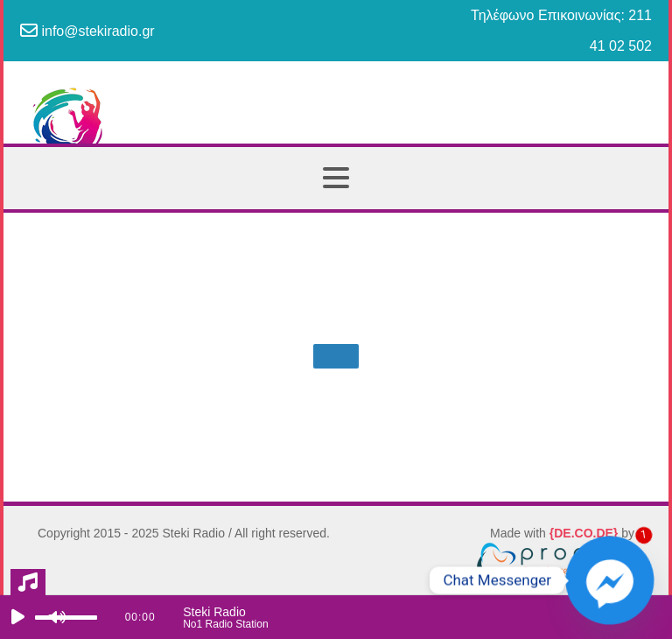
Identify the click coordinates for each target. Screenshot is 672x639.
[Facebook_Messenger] (610, 580)
